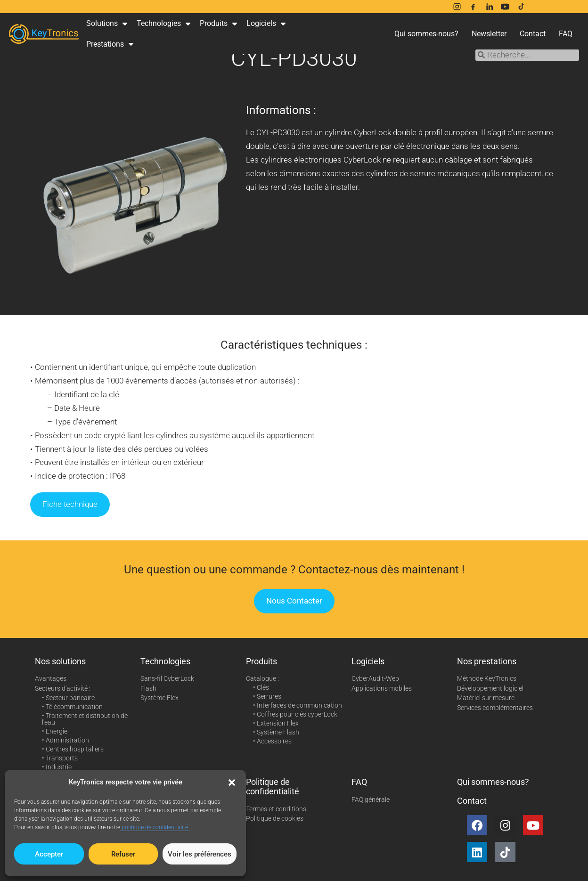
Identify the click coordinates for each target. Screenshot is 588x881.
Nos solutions (60, 661)
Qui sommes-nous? (426, 34)
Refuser (123, 854)
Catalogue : (262, 678)
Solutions (107, 24)
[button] (232, 783)
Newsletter (489, 34)
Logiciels (266, 24)
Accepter (49, 854)
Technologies (163, 24)
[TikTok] (521, 7)
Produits (218, 24)
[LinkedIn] (489, 7)
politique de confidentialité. (155, 827)
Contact (533, 34)
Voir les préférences (200, 854)
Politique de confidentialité (273, 787)
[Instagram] (457, 7)
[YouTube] (505, 7)
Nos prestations (487, 661)
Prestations (110, 44)
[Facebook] (473, 7)
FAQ (566, 34)
